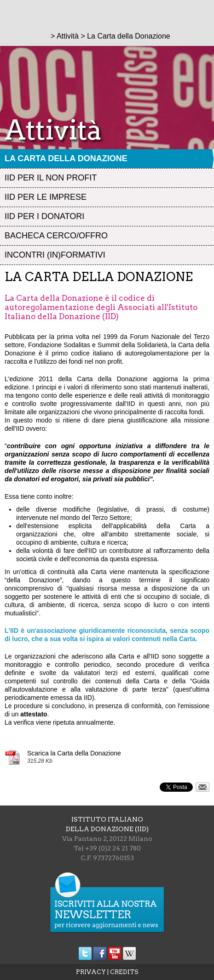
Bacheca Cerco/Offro (56, 236)
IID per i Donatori (44, 216)
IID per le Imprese (46, 197)
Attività (68, 36)
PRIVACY (91, 972)
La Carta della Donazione (66, 158)
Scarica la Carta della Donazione (74, 753)
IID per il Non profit (51, 178)
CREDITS (124, 972)
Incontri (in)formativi (55, 255)
